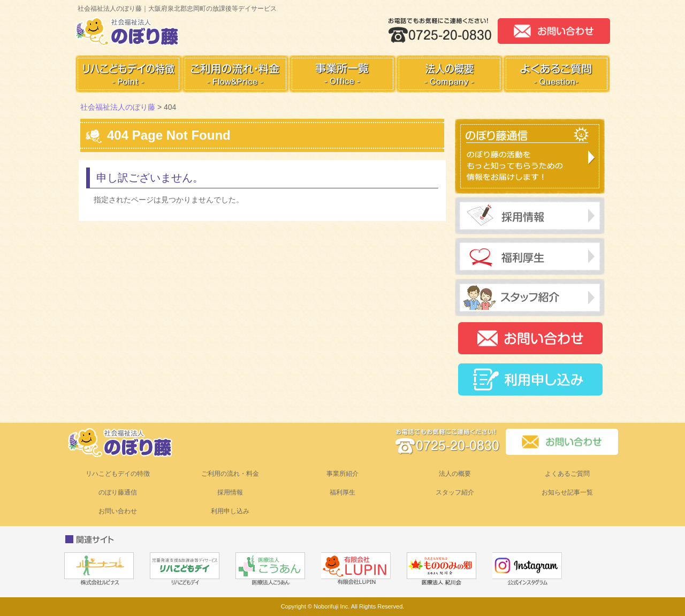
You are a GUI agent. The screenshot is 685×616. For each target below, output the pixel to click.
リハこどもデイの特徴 (118, 474)
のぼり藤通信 (118, 492)
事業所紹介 (342, 474)
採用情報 (230, 492)
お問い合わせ (118, 511)
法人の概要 (455, 474)
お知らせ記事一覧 (567, 492)
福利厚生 (342, 492)
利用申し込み (230, 511)
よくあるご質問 (567, 474)
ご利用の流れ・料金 (230, 474)
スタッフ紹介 (455, 492)
